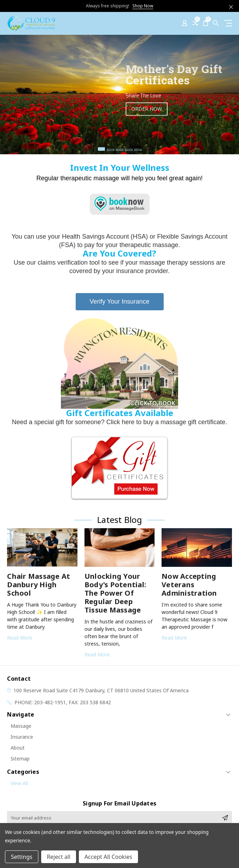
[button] (120, 363)
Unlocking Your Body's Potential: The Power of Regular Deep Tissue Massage (115, 593)
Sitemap (20, 759)
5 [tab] (138, 150)
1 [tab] (101, 149)
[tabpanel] (120, 95)
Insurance (22, 737)
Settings (22, 857)
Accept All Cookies (108, 857)
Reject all (59, 857)
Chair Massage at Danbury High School (39, 585)
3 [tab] (120, 150)
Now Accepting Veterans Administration (189, 585)
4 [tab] (129, 150)
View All (19, 783)
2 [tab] (111, 150)
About (18, 748)
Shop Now (143, 6)
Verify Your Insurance (119, 302)
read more (20, 638)
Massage (21, 726)
